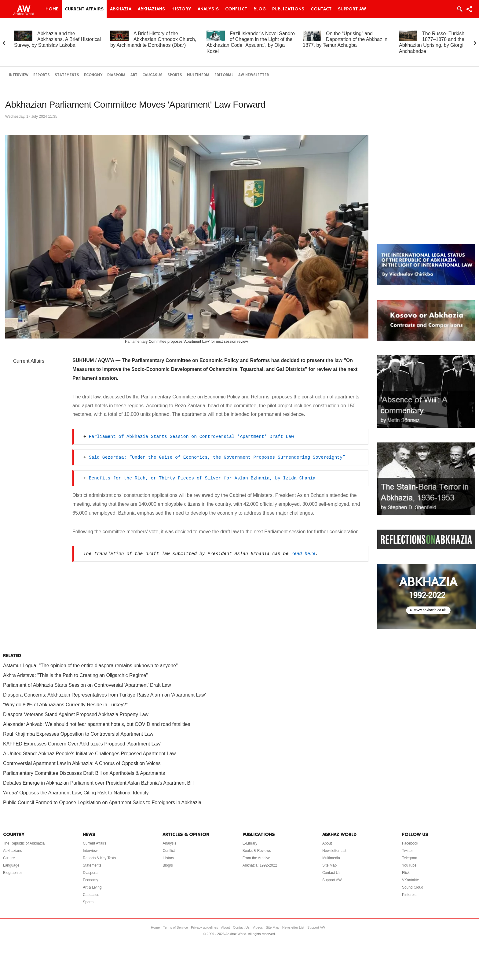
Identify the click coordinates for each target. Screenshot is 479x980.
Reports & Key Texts (99, 858)
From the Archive (256, 858)
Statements (67, 75)
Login (459, 9)
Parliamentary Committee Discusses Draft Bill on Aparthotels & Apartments (84, 773)
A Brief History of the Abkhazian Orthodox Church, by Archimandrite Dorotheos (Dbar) (153, 39)
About (327, 843)
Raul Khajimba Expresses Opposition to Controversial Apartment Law (78, 734)
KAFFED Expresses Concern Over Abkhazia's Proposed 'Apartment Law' (82, 744)
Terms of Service (175, 927)
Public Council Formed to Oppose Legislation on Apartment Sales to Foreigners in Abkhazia (102, 802)
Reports (42, 75)
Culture (9, 858)
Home (52, 9)
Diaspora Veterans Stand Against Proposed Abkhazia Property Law (76, 714)
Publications (288, 9)
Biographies (13, 873)
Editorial (224, 75)
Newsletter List (334, 851)
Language (11, 865)
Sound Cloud (413, 887)
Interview (19, 75)
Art (134, 75)
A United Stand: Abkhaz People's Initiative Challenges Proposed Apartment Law (89, 754)
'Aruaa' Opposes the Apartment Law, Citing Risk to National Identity (76, 793)
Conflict (236, 9)
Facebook (410, 843)
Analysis (208, 9)
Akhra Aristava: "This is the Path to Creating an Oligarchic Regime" (75, 675)
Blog (260, 9)
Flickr (406, 873)
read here (303, 554)
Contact (321, 9)
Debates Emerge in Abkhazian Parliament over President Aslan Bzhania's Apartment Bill (98, 783)
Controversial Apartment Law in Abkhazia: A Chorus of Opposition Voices (82, 763)
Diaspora (116, 75)
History (181, 9)
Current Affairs (84, 9)
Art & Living (92, 887)
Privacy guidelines (205, 927)
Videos (258, 927)
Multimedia (198, 75)
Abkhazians (151, 9)
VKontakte (410, 880)
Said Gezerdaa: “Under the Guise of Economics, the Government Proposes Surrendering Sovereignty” (217, 457)
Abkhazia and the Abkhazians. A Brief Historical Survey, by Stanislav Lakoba (57, 39)
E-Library (250, 843)
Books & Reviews (257, 851)
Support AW (352, 9)
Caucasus (152, 75)
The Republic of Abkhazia (24, 843)
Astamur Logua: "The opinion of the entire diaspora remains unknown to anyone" (90, 666)
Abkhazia (121, 9)
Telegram (410, 858)
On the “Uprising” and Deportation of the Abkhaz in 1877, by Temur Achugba (345, 39)
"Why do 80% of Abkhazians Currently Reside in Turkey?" (65, 705)
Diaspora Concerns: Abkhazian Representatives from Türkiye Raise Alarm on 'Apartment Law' (104, 695)
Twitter (407, 851)
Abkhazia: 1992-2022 (260, 865)
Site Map (329, 865)
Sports (175, 75)
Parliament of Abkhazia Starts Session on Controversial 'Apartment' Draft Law (191, 437)
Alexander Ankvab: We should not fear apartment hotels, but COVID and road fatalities (97, 724)
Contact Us (331, 873)
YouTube (409, 865)
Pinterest (409, 895)
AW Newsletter (254, 75)
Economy (93, 75)
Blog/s (168, 865)
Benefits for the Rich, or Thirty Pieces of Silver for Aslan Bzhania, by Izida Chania (202, 478)
